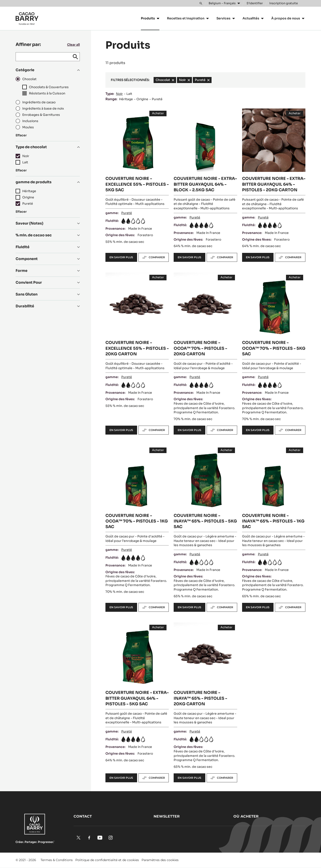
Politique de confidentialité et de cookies (107, 860)
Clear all (73, 45)
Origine (142, 99)
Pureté (157, 99)
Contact (83, 816)
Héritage (126, 99)
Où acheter (246, 816)
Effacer (21, 135)
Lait (129, 94)
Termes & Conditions (57, 860)
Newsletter (167, 816)
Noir (119, 94)
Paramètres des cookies (160, 860)
